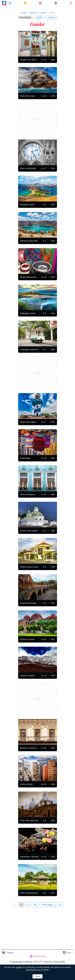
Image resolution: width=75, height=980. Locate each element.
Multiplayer (10, 3)
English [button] (10, 953)
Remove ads (40, 956)
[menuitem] (10, 3)
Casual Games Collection (22, 962)
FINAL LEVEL (59, 962)
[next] (35, 905)
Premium (51, 17)
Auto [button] (69, 953)
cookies (19, 967)
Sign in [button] (71, 3)
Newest (39, 17)
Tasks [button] (25, 3)
